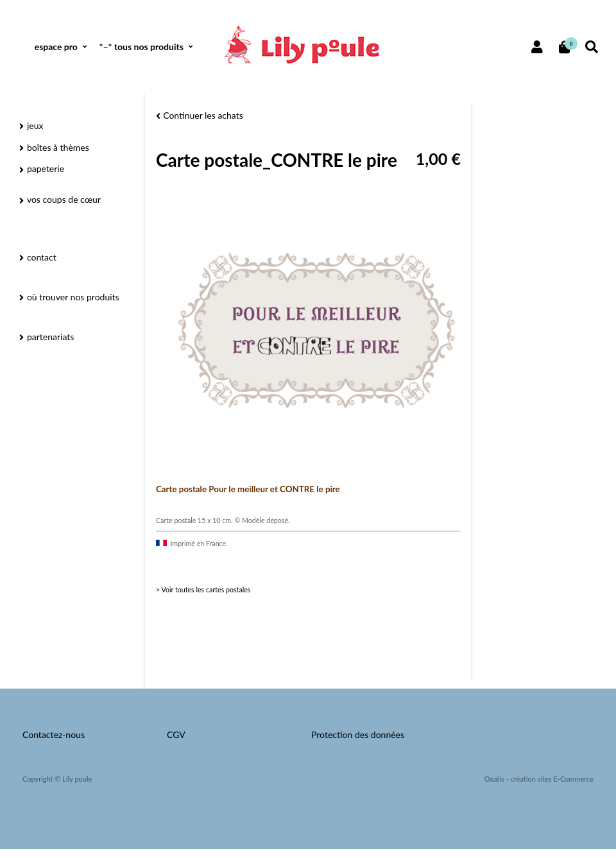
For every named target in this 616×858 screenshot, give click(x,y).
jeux (35, 125)
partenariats (50, 337)
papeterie (46, 168)
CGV (176, 734)
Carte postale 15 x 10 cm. (195, 520)
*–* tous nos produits (141, 47)
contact (42, 257)
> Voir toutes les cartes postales (203, 589)
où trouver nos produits (73, 297)
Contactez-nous (54, 734)
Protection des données (358, 734)
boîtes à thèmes (58, 147)
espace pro (56, 47)
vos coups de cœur (64, 199)
